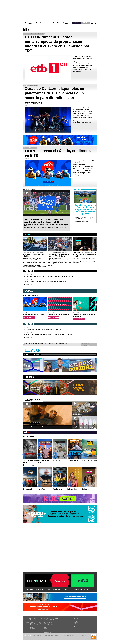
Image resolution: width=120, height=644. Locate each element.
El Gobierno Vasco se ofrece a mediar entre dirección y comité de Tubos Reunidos (48, 276)
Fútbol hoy (46, 618)
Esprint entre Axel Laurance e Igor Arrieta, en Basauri (40, 339)
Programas (32, 626)
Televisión (49, 23)
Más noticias (29, 271)
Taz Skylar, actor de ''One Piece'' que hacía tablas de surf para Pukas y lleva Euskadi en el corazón (84, 427)
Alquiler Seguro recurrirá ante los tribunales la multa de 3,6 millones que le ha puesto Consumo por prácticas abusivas (59, 286)
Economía (40, 620)
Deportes (43, 23)
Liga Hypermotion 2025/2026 (49, 622)
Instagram (76, 621)
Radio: (32, 617)
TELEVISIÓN (32, 350)
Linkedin (76, 624)
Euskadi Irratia (33, 618)
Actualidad (41, 618)
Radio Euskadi (33, 620)
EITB (26, 30)
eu (94, 24)
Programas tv (26, 620)
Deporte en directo (47, 632)
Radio (55, 23)
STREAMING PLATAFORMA (34, 590)
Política (40, 621)
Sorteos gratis (68, 620)
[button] (96, 305)
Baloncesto (46, 630)
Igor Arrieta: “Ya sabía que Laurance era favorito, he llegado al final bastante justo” (48, 334)
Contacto (79, 635)
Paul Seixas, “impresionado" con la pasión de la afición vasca (42, 329)
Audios (57, 621)
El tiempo (66, 618)
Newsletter (76, 617)
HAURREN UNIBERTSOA (80, 590)
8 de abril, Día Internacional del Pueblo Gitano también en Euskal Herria (45, 281)
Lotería (66, 622)
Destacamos (33, 355)
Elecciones (67, 621)
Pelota (45, 627)
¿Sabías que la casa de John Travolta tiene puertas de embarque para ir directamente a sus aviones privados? (84, 413)
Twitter (76, 620)
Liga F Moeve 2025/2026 (48, 621)
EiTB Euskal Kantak (34, 625)
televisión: (26, 617)
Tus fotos (85, 344)
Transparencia (74, 635)
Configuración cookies (66, 635)
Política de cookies (57, 635)
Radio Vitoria (33, 621)
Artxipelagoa (33, 628)
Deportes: (46, 617)
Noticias (37, 23)
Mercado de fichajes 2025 (49, 625)
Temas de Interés (68, 623)
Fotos (56, 620)
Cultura (40, 622)
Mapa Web (83, 635)
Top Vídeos (57, 618)
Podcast (32, 627)
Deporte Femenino (47, 626)
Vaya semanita (26, 622)
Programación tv (27, 618)
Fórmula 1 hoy (46, 623)
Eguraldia (40, 625)
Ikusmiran (40, 623)
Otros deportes (46, 631)
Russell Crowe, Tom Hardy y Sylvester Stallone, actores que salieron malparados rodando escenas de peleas (47, 427)
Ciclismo (45, 628)
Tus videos (85, 345)
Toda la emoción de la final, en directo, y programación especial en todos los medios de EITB (85, 210)
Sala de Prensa (68, 625)
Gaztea (32, 622)
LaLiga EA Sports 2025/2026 (49, 620)
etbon (32, 377)
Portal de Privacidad (43, 635)
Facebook (76, 618)
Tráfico (66, 619)
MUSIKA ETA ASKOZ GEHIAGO (59, 590)
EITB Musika (33, 623)
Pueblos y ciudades (69, 624)
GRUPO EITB (85, 23)
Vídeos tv (25, 621)
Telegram (76, 623)
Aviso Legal (50, 635)
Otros (59, 23)
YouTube (76, 625)
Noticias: (41, 617)
